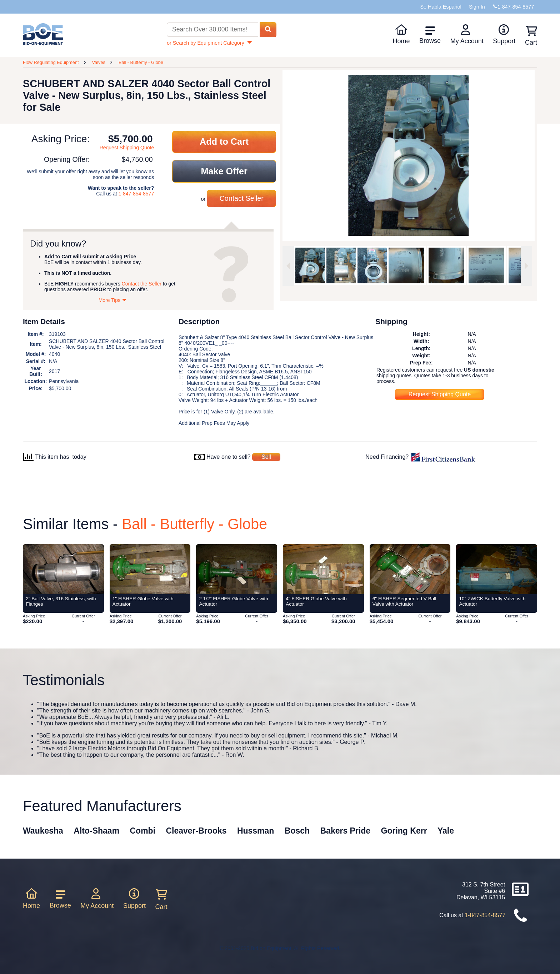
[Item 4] (323, 569)
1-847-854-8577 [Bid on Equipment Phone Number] (516, 7)
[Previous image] (288, 266)
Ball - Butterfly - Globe (141, 62)
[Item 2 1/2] (237, 569)
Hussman (256, 831)
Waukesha (43, 831)
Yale (446, 831)
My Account (467, 34)
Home (401, 34)
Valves (98, 62)
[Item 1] (150, 569)
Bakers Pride (346, 831)
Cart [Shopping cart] (531, 36)
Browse (430, 35)
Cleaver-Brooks (196, 831)
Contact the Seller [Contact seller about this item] (142, 284)
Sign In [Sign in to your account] (477, 7)
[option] (309, 265)
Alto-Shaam (96, 831)
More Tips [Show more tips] (113, 300)
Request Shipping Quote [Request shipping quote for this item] (127, 148)
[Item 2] (63, 569)
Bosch (297, 831)
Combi (143, 831)
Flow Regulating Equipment (51, 62)
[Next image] (526, 266)
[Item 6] (410, 569)
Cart (161, 900)
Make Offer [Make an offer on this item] (224, 171)
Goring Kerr (404, 831)
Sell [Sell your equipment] (266, 457)
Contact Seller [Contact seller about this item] (242, 198)
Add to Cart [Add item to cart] (224, 141)
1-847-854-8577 (136, 194)
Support (504, 34)
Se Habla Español (441, 7)
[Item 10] (497, 569)
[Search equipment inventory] (212, 30)
